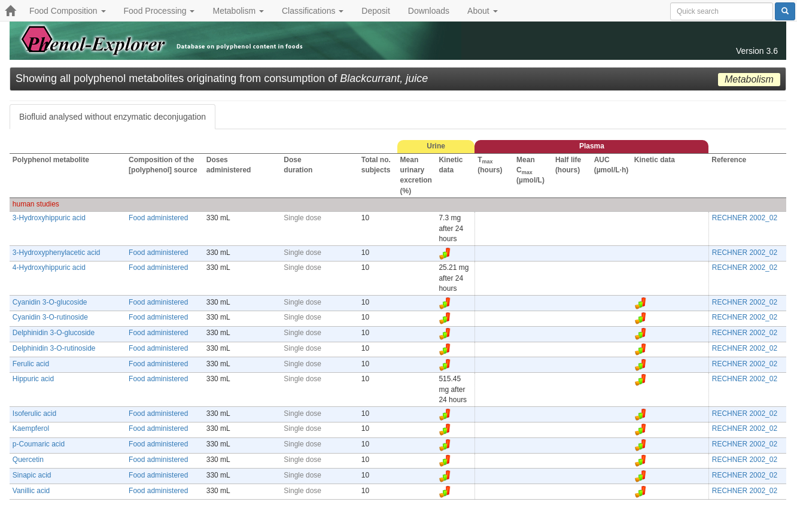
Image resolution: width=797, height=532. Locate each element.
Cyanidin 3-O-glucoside (50, 302)
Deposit (375, 11)
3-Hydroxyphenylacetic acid (57, 253)
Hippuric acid (33, 379)
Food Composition (68, 11)
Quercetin (28, 460)
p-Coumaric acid (39, 444)
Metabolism (238, 11)
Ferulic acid (31, 364)
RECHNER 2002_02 (745, 218)
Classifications (313, 11)
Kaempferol (31, 428)
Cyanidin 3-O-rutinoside (50, 317)
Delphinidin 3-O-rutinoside (54, 348)
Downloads (429, 11)
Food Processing (159, 11)
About (482, 11)
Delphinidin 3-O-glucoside (54, 333)
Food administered (158, 218)
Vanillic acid (31, 491)
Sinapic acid (32, 475)
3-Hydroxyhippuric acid (49, 218)
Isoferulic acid (34, 414)
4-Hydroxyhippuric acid (49, 267)
